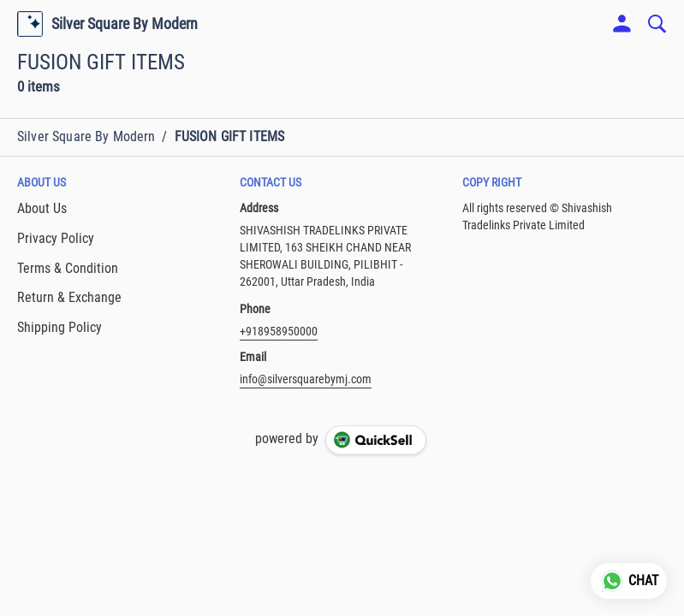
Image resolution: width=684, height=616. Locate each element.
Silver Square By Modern (125, 24)
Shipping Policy (59, 327)
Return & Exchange (69, 297)
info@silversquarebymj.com (306, 379)
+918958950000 (279, 331)
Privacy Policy (56, 238)
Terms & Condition (68, 268)
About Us (42, 208)
